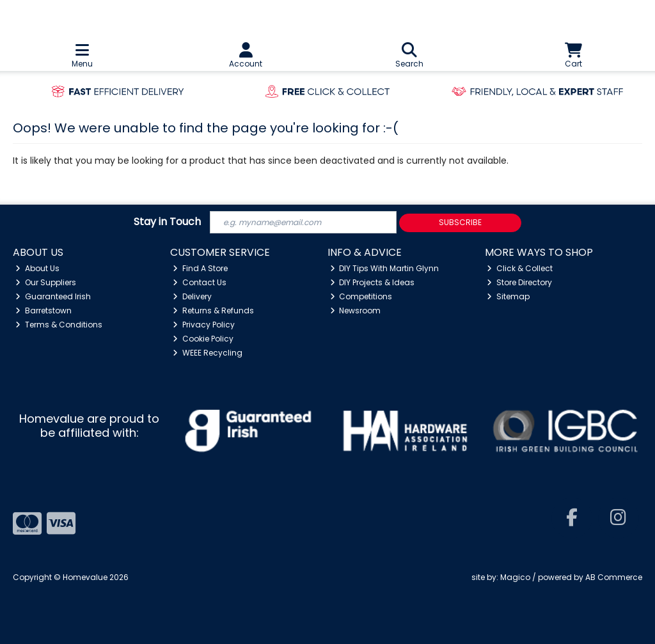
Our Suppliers (46, 282)
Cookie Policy (203, 339)
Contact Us (200, 282)
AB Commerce (614, 577)
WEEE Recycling (208, 353)
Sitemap (508, 296)
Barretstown (43, 310)
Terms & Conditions (59, 325)
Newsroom (356, 310)
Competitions (361, 296)
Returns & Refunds (213, 310)
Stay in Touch (167, 222)
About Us (37, 268)
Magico (515, 577)
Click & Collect (520, 268)
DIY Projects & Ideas (373, 282)
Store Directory (519, 282)
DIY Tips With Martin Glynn (385, 268)
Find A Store (200, 268)
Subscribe (460, 222)
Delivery (192, 296)
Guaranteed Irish (53, 296)
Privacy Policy (204, 325)
